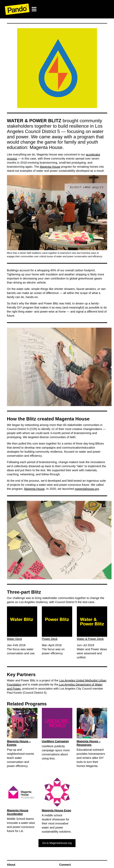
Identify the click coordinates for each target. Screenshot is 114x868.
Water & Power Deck (90, 639)
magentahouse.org (87, 489)
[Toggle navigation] (34, 9)
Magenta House (50, 167)
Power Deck (50, 639)
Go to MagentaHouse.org (57, 843)
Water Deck (15, 639)
